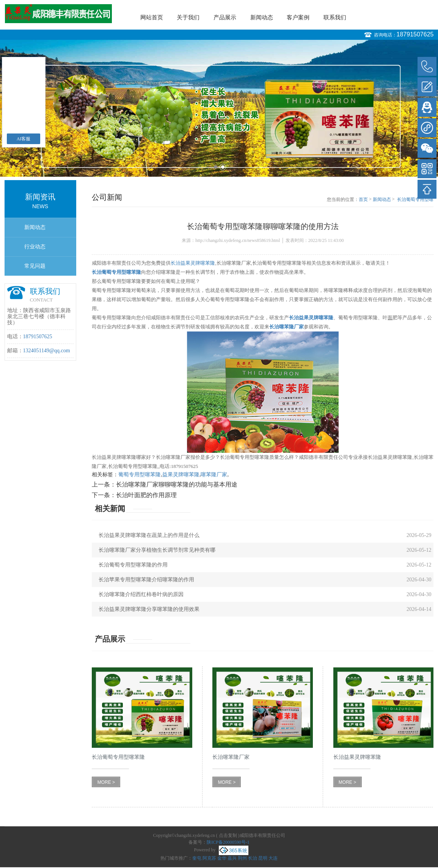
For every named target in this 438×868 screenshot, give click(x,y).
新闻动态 (262, 17)
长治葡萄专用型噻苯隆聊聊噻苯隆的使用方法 (415, 200)
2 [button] (223, 167)
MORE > (106, 782)
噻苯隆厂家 (214, 475)
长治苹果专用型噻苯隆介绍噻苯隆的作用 (146, 580)
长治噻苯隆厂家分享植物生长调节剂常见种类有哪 (157, 550)
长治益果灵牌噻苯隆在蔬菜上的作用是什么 (149, 535)
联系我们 (335, 17)
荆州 (242, 858)
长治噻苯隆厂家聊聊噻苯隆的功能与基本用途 (177, 484)
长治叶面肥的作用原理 (146, 495)
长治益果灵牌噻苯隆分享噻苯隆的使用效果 (149, 609)
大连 (273, 858)
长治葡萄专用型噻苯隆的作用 (133, 565)
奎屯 (197, 858)
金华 (222, 858)
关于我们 (188, 17)
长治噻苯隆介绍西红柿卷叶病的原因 (141, 594)
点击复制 (228, 835)
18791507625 (415, 34)
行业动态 (35, 247)
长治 (253, 858)
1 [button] (216, 167)
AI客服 (24, 139)
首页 (363, 199)
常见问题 (35, 266)
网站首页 (152, 17)
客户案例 (298, 17)
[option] (219, 108)
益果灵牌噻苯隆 (181, 475)
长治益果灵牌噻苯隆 (193, 263)
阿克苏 (209, 858)
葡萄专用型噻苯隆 (140, 475)
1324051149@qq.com (47, 351)
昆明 (263, 858)
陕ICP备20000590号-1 (228, 842)
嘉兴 (232, 858)
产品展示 (225, 17)
